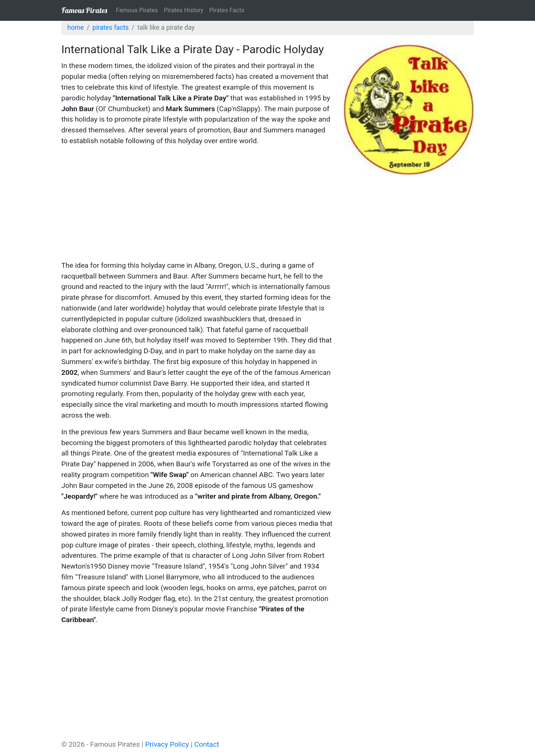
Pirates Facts (227, 10)
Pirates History (184, 10)
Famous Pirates (84, 10)
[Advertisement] (197, 205)
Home (75, 28)
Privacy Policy (167, 744)
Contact (207, 744)
